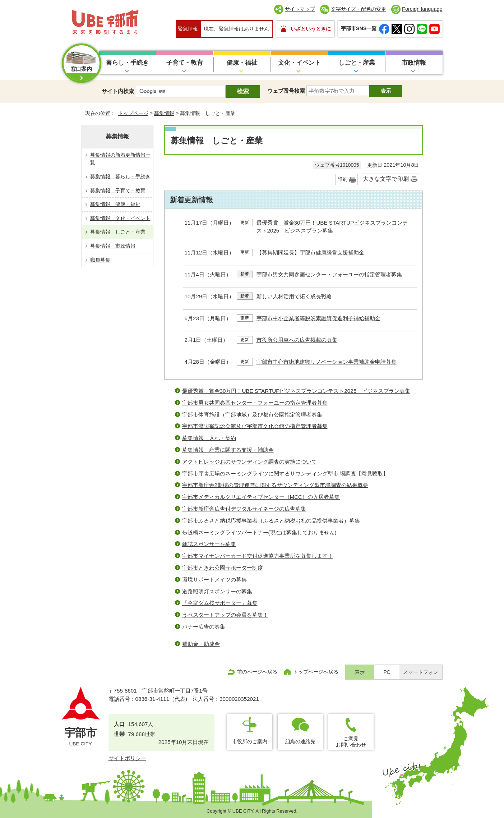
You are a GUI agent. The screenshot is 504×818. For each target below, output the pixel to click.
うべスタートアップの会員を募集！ (225, 615)
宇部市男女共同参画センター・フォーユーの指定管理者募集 (329, 274)
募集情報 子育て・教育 (118, 190)
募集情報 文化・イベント (120, 218)
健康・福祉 (242, 63)
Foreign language (422, 9)
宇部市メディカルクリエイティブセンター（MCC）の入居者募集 (261, 497)
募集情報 (164, 113)
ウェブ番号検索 (286, 91)
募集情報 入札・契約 (209, 438)
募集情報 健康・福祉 (115, 204)
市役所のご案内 (250, 741)
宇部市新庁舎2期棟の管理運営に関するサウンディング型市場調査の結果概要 (275, 485)
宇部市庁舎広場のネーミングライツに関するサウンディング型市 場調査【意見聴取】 (285, 474)
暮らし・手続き (127, 63)
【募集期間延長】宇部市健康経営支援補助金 (310, 252)
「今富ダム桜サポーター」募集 (220, 603)
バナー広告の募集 (204, 627)
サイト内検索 (118, 91)
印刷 (342, 179)
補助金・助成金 (201, 644)
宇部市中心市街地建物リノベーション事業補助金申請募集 (327, 362)
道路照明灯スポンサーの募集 (217, 591)
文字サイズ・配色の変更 (359, 9)
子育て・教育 (185, 63)
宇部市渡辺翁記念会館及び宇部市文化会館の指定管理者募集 (255, 426)
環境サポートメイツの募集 (214, 580)
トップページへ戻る (316, 672)
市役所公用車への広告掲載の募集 (297, 340)
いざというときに (311, 29)
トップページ (133, 113)
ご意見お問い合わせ (351, 742)
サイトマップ (300, 9)
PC (387, 672)
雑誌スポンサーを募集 (209, 544)
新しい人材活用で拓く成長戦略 (294, 296)
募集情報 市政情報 (113, 246)
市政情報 (414, 63)
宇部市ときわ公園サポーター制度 (223, 568)
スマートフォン (421, 672)
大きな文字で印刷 (386, 179)
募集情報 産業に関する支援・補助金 (228, 450)
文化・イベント (299, 63)
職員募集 (100, 260)
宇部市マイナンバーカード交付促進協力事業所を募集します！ (258, 556)
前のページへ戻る (257, 672)
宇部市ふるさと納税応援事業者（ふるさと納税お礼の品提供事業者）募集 (271, 521)
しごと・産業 (357, 63)
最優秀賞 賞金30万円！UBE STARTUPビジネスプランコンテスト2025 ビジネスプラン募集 (296, 391)
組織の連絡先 (300, 741)
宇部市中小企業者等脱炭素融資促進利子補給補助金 (318, 318)
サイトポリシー (127, 758)
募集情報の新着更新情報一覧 (120, 159)
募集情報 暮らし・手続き (120, 176)
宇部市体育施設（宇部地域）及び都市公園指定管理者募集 (252, 415)
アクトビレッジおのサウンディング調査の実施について (249, 462)
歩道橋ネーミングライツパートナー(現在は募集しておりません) (259, 532)
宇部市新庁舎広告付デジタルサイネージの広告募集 (244, 509)
